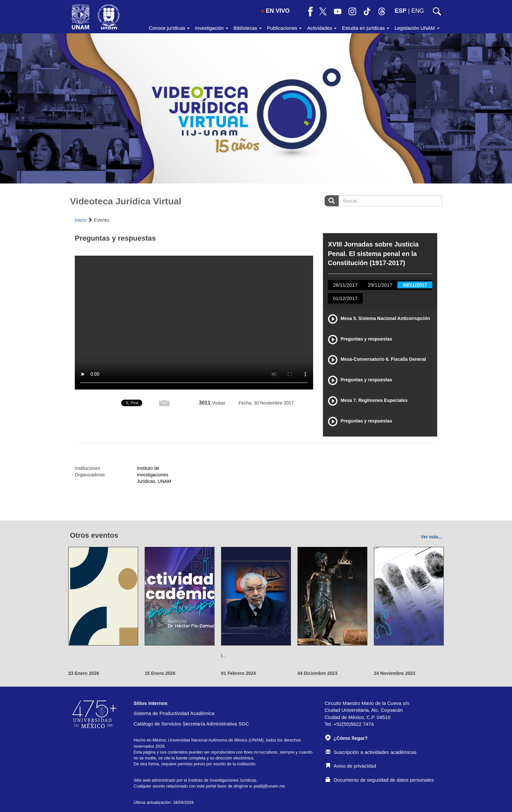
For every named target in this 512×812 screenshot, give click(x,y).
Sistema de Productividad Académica (174, 713)
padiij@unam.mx (270, 786)
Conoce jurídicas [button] (169, 28)
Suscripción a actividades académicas (371, 752)
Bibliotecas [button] (248, 28)
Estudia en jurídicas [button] (366, 28)
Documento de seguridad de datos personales (380, 780)
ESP (401, 11)
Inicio (80, 220)
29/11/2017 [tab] (380, 285)
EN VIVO (275, 11)
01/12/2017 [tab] (345, 298)
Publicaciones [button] (285, 28)
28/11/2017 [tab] (345, 285)
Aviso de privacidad (351, 766)
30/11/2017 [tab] (415, 285)
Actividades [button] (322, 28)
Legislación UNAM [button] (417, 28)
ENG (417, 11)
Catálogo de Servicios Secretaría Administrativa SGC (191, 724)
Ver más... (432, 537)
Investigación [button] (212, 28)
